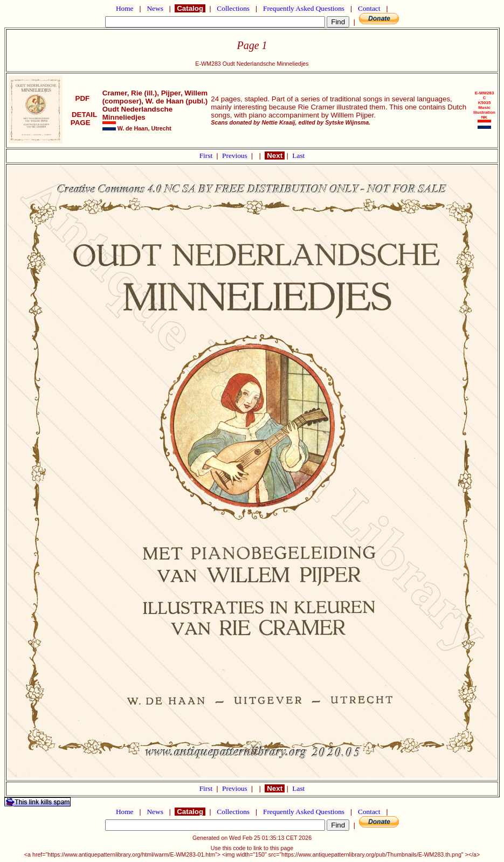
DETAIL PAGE (83, 119)
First (207, 156)
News (155, 8)
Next (274, 156)
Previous (236, 156)
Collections (233, 8)
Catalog (190, 8)
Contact (369, 8)
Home (125, 8)
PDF (82, 98)
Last (298, 156)
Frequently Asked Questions (304, 8)
